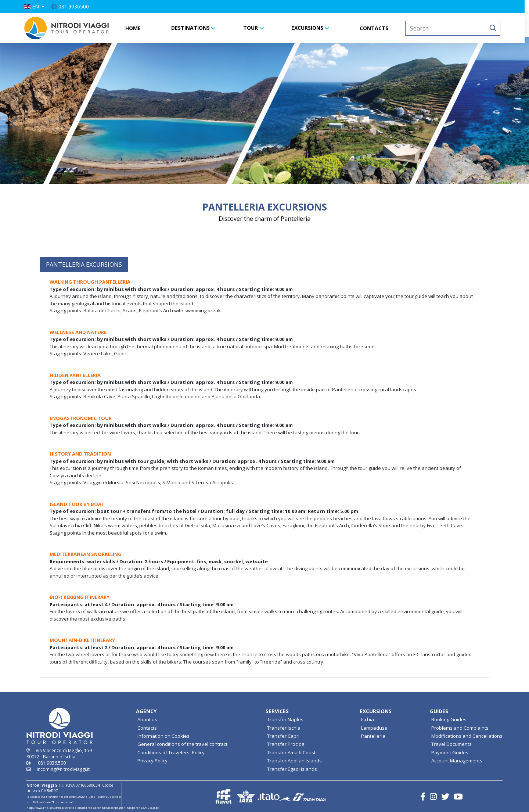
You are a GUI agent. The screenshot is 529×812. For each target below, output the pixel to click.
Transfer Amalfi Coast (291, 752)
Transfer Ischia (284, 728)
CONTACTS (376, 28)
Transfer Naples (285, 719)
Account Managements (457, 761)
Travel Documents (451, 744)
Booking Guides (449, 719)
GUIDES (439, 711)
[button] (36, 7)
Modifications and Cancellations (467, 736)
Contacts (147, 728)
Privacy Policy (152, 761)
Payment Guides (450, 752)
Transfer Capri (283, 736)
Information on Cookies (163, 736)
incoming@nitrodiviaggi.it (63, 769)
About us (147, 719)
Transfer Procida (286, 744)
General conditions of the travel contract (182, 744)
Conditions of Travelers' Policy (171, 752)
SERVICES (277, 711)
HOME (135, 28)
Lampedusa (374, 728)
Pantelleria (373, 736)
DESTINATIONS (193, 28)
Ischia (368, 719)
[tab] (84, 264)
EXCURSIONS (310, 28)
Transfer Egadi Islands (292, 769)
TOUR (253, 28)
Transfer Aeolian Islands (294, 761)
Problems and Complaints (460, 728)
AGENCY (146, 711)
